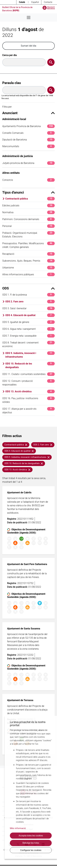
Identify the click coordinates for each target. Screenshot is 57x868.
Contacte (48, 2)
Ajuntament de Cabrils (19, 493)
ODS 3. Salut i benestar (28, 308)
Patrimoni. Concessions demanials (28, 219)
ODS (28, 288)
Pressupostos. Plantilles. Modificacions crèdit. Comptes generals (28, 245)
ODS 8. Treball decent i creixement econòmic (28, 344)
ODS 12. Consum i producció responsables (28, 383)
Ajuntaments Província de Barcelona (28, 126)
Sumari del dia (28, 46)
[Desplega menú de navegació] (29, 17)
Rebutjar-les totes (31, 843)
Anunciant (28, 113)
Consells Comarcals (28, 133)
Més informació (18, 828)
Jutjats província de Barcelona (28, 163)
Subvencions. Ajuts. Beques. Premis (28, 261)
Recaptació (28, 254)
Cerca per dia (9, 55)
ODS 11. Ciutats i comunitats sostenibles (28, 374)
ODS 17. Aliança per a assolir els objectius (28, 410)
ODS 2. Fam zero (30, 302)
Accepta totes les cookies (31, 836)
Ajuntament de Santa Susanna (24, 629)
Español (35, 2)
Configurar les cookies (31, 850)
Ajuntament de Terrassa (20, 700)
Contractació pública (30, 199)
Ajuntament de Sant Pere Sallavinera (27, 564)
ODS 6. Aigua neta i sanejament (28, 329)
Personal (28, 226)
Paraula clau (12, 83)
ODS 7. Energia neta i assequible (28, 336)
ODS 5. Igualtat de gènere (28, 322)
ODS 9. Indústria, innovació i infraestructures (30, 355)
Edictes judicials (28, 206)
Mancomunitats (28, 146)
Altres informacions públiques (28, 274)
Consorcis (28, 180)
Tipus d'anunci (28, 192)
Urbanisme (28, 268)
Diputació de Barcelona (28, 140)
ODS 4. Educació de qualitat (30, 315)
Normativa (28, 212)
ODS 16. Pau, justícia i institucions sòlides (28, 400)
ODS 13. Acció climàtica (30, 391)
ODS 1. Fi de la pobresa (28, 295)
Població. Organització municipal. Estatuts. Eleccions (28, 235)
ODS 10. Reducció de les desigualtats (30, 365)
